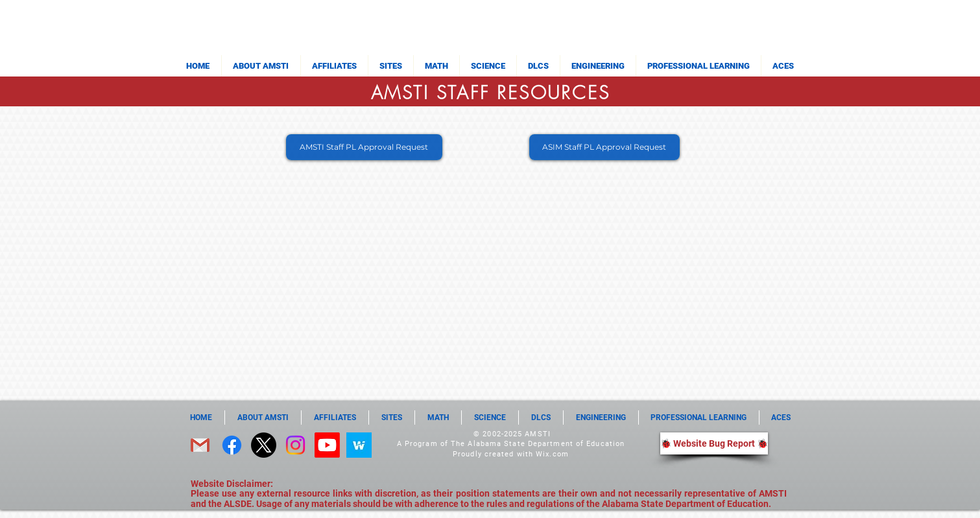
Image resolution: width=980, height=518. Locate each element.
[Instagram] (295, 445)
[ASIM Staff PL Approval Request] (604, 147)
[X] (264, 445)
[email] (200, 445)
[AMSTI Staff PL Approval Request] (364, 147)
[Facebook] (232, 445)
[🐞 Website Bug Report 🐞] (714, 443)
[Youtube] (327, 445)
